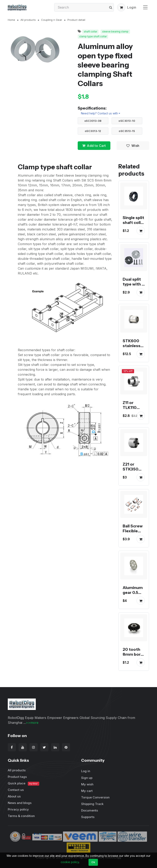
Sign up (87, 778)
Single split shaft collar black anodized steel (134, 227)
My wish (87, 784)
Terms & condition (21, 816)
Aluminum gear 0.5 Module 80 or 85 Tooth (133, 598)
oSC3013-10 (127, 121)
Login (132, 7)
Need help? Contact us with (99, 113)
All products (28, 20)
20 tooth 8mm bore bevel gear (133, 654)
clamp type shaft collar (93, 36)
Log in (86, 771)
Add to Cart (94, 146)
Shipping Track (92, 804)
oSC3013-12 (93, 131)
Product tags (17, 777)
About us (14, 796)
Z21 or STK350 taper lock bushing (132, 472)
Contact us (16, 790)
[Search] (84, 7)
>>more (32, 723)
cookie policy (70, 862)
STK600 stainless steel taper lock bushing (133, 351)
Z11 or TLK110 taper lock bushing (132, 410)
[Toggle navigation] (145, 7)
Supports (88, 817)
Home (11, 20)
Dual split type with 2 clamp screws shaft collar (134, 289)
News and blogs (20, 803)
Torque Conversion (95, 797)
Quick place (24, 783)
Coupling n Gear (52, 20)
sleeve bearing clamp (115, 32)
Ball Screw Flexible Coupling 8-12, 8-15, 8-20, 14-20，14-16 (133, 538)
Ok (93, 862)
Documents (90, 810)
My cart (87, 791)
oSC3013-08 (93, 121)
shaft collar (90, 32)
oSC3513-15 (127, 131)
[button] (121, 7)
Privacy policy (18, 809)
